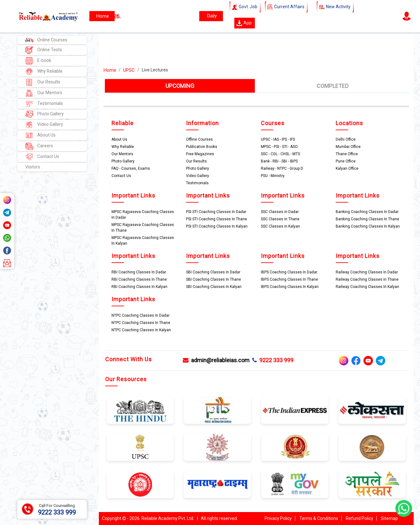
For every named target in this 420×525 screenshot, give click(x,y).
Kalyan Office (347, 168)
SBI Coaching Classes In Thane (213, 279)
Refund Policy (360, 518)
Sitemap (389, 518)
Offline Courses (199, 139)
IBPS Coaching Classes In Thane (289, 279)
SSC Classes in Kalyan (280, 226)
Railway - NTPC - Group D (282, 168)
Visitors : (34, 167)
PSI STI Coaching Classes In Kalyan (217, 226)
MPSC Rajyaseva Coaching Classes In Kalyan (143, 241)
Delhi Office (346, 139)
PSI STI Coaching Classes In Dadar (216, 212)
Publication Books (202, 147)
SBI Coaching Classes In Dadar (213, 272)
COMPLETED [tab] (333, 86)
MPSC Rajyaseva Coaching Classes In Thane (143, 228)
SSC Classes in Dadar (280, 212)
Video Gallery (44, 125)
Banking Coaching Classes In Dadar (367, 212)
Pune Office (346, 161)
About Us (40, 135)
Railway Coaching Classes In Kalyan (367, 287)
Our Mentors (44, 93)
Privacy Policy (278, 518)
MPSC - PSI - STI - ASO (279, 147)
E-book (38, 61)
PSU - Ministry (273, 176)
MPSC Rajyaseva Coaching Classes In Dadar (143, 215)
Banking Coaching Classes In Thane (367, 219)
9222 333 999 (273, 360)
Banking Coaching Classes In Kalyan (368, 226)
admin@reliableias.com (216, 360)
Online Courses (46, 40)
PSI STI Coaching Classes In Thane (216, 219)
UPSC (129, 70)
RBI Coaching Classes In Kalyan (139, 287)
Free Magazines (200, 154)
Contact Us (42, 157)
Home (110, 70)
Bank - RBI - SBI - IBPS (279, 161)
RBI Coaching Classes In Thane (139, 279)
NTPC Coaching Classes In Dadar (141, 315)
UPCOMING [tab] (180, 86)
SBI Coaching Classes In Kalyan (214, 287)
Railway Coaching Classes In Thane (367, 279)
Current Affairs (286, 7)
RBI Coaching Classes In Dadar (139, 272)
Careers (39, 146)
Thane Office (347, 154)
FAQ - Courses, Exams (131, 168)
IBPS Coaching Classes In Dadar (289, 272)
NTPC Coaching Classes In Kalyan (141, 330)
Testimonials (44, 104)
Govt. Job (245, 7)
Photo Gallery (45, 114)
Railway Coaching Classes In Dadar (367, 272)
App (244, 23)
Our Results (43, 82)
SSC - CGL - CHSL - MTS (280, 154)
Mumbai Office (348, 147)
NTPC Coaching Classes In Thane (141, 323)
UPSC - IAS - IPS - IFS (278, 139)
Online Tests (44, 50)
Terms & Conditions (319, 518)
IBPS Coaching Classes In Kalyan (290, 287)
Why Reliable (44, 72)
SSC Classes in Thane (280, 219)
